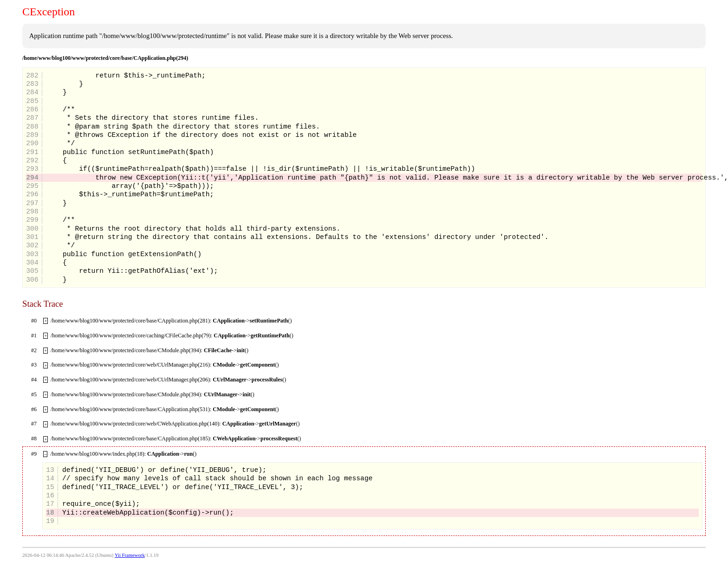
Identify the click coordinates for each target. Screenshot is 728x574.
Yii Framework (130, 555)
